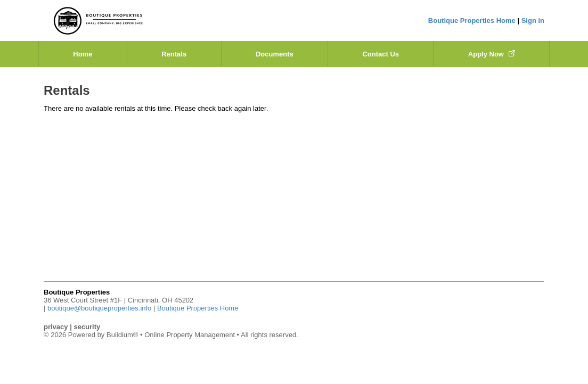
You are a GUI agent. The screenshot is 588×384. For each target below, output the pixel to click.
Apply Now (492, 54)
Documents (275, 54)
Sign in (533, 21)
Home (83, 54)
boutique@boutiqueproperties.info (99, 308)
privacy (56, 327)
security (87, 327)
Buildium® (122, 335)
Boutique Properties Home (472, 21)
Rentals (174, 54)
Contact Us (381, 54)
